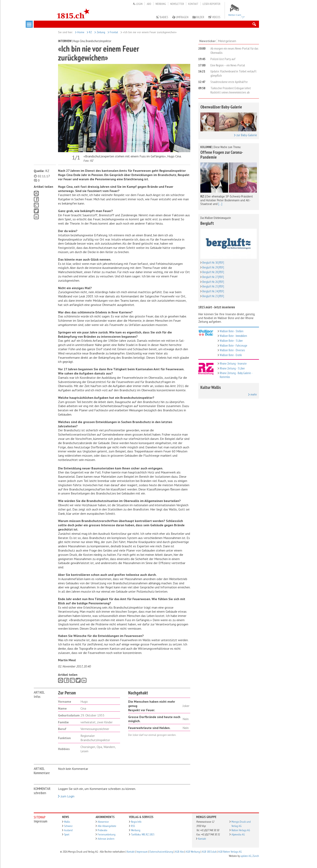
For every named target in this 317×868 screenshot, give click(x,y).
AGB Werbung (193, 852)
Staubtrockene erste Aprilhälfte (229, 82)
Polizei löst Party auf (223, 59)
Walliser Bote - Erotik (231, 355)
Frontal (113, 32)
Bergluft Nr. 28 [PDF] (213, 272)
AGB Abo (179, 852)
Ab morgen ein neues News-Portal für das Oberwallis (234, 50)
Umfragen (180, 17)
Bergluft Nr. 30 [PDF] (213, 263)
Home (80, 32)
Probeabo (102, 830)
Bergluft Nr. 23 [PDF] (213, 296)
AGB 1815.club (209, 852)
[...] (220, 204)
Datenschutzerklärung (161, 852)
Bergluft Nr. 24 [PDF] (213, 291)
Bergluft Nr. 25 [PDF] (213, 286)
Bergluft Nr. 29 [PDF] (213, 267)
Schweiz (68, 826)
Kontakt (193, 4)
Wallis (67, 822)
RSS (133, 826)
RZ (89, 32)
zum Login (66, 796)
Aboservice (103, 822)
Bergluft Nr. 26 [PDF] (213, 282)
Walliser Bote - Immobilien (233, 336)
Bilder (198, 17)
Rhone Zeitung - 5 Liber (232, 368)
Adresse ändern (106, 839)
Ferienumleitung (107, 834)
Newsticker (208, 41)
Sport (67, 834)
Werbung (161, 4)
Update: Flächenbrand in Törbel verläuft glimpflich (234, 73)
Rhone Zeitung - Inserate (233, 363)
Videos (214, 17)
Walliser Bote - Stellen (232, 331)
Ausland (68, 830)
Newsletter (177, 4)
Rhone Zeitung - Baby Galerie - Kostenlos (236, 375)
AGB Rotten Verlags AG (230, 852)
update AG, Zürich (250, 856)
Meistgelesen (227, 41)
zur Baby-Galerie (246, 135)
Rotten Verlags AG (241, 830)
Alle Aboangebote (107, 826)
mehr (253, 395)
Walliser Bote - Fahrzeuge (234, 345)
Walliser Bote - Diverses (232, 350)
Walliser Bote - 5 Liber (231, 341)
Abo (149, 4)
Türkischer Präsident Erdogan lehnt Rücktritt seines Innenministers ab (231, 90)
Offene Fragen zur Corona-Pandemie (222, 155)
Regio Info (136, 822)
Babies (162, 17)
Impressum (142, 852)
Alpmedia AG (238, 834)
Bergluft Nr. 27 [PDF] (213, 277)
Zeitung (100, 32)
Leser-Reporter (211, 4)
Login (138, 4)
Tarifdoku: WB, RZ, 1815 (143, 834)
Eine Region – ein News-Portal (228, 65)
